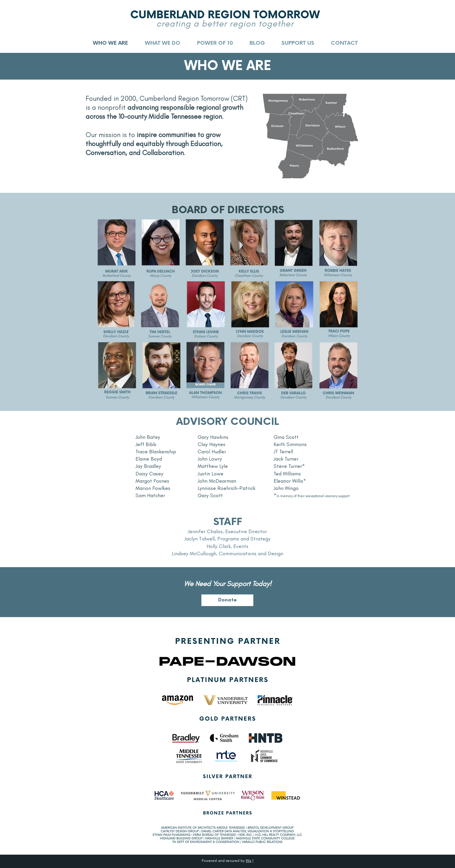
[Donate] (227, 600)
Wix (249, 861)
